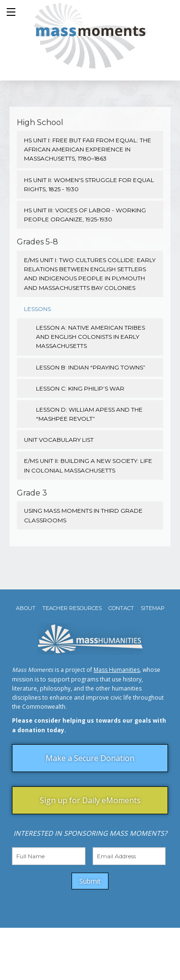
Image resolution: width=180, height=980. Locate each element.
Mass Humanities (117, 670)
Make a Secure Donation (90, 758)
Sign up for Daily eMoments (90, 800)
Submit (90, 881)
